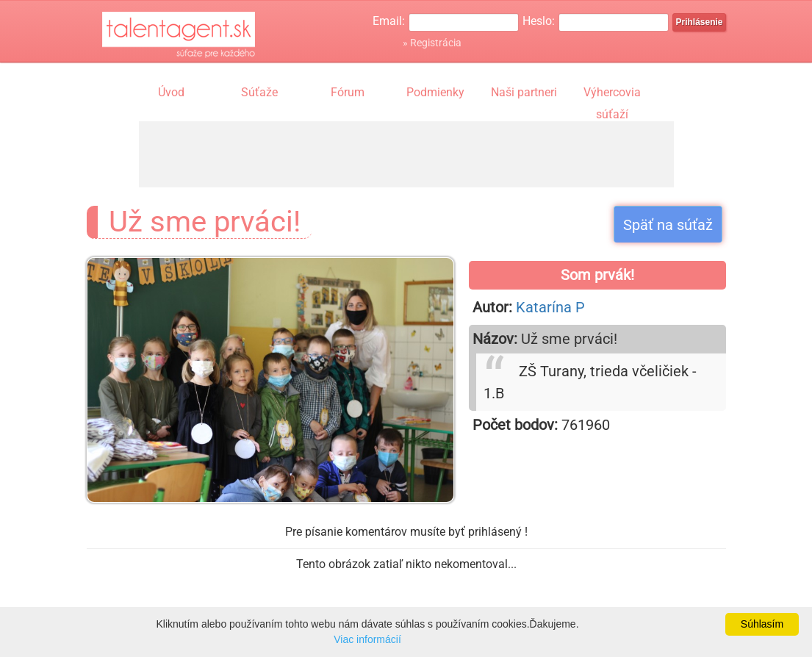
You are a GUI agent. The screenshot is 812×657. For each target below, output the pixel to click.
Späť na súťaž (668, 225)
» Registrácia (432, 43)
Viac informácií (367, 639)
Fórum (348, 92)
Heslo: (539, 21)
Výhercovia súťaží (612, 94)
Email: (389, 21)
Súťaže (259, 92)
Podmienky (435, 92)
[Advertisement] (406, 154)
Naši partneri (524, 92)
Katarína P (550, 307)
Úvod (171, 92)
